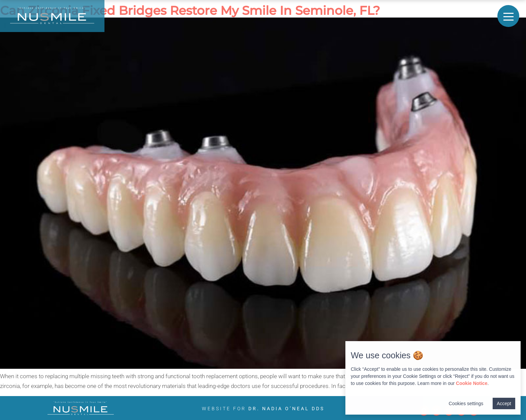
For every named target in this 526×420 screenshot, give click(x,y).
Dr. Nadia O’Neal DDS (286, 409)
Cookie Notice (472, 383)
